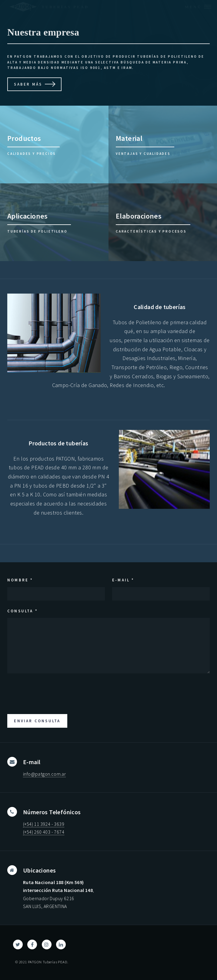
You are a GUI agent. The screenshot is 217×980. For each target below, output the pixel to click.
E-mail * (123, 580)
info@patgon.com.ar (44, 774)
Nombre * (20, 580)
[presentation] (53, 692)
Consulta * (23, 611)
